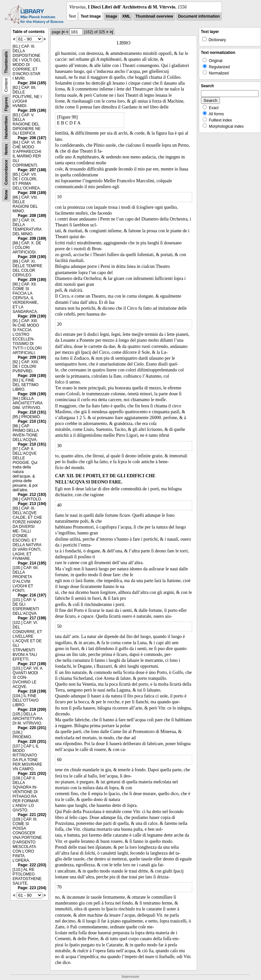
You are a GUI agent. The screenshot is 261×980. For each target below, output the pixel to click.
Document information (199, 16)
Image (112, 16)
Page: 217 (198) (32, 618)
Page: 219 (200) (32, 710)
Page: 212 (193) (32, 495)
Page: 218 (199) (32, 691)
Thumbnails (6, 62)
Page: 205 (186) (32, 110)
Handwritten (6, 128)
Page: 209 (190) (32, 257)
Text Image (91, 16)
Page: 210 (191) (32, 412)
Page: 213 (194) (32, 504)
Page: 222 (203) (32, 865)
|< (63, 32)
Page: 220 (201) (32, 728)
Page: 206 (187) (32, 138)
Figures (6, 104)
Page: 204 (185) (32, 83)
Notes (6, 149)
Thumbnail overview (154, 16)
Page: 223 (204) (32, 888)
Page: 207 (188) (32, 170)
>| (111, 32)
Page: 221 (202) (32, 774)
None (6, 195)
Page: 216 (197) (32, 595)
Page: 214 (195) (32, 563)
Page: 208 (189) (32, 193)
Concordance (6, 172)
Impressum (130, 977)
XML (126, 16)
